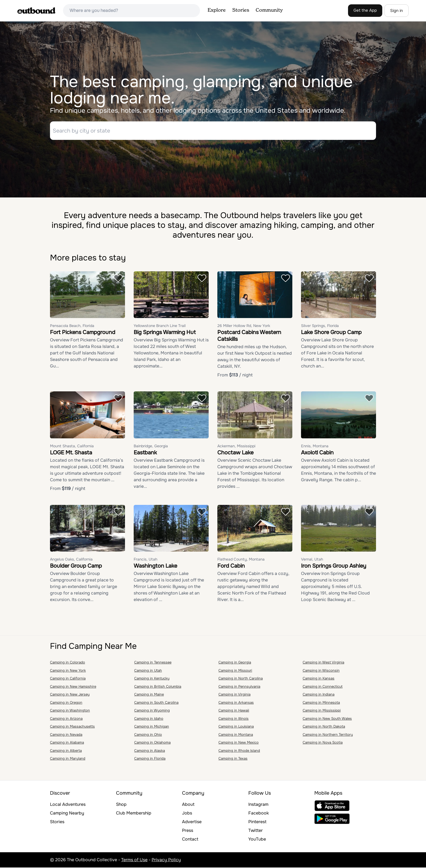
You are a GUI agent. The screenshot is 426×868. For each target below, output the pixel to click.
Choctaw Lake (235, 453)
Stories (241, 10)
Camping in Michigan (152, 727)
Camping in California (68, 679)
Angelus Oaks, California (71, 560)
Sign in (397, 11)
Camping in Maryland (68, 759)
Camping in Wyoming (152, 711)
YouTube (257, 840)
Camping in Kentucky (152, 679)
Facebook (259, 814)
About (188, 805)
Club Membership (134, 814)
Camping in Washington (70, 711)
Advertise (192, 822)
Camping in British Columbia (158, 687)
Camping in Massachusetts (72, 727)
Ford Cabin (231, 567)
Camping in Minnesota (321, 703)
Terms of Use (134, 860)
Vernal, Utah (312, 560)
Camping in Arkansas (236, 703)
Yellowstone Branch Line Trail (160, 326)
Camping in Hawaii (234, 711)
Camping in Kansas (319, 679)
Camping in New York (68, 671)
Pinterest (257, 822)
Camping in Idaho (149, 719)
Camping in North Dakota (324, 727)
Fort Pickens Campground (83, 333)
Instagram (258, 805)
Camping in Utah (148, 671)
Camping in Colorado (68, 663)
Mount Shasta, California (72, 446)
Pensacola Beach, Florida (72, 326)
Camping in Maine (149, 695)
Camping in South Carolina (156, 703)
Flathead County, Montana (241, 560)
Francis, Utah (145, 560)
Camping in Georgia (235, 663)
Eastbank (145, 453)
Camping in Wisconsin (321, 671)
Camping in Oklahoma (152, 743)
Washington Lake (155, 567)
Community (269, 10)
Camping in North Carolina (241, 679)
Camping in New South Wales (327, 719)
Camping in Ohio (148, 735)
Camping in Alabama (67, 743)
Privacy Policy (166, 860)
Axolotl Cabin (317, 453)
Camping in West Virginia (323, 663)
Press (188, 831)
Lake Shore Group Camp (331, 333)
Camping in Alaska (150, 751)
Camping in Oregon (66, 703)
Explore (217, 10)
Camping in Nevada (66, 735)
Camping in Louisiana (236, 727)
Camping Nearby (67, 814)
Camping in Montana (236, 735)
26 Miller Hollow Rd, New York (244, 326)
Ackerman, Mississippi (236, 446)
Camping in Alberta (66, 751)
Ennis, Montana (315, 446)
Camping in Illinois (234, 719)
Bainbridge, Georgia (151, 446)
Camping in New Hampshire (73, 687)
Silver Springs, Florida (320, 326)
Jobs (187, 814)
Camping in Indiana (319, 695)
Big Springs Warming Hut (165, 333)
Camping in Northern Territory (328, 735)
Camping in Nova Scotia (323, 743)
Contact (190, 840)
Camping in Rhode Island (239, 751)
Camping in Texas (233, 759)
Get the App (365, 10)
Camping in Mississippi (322, 711)
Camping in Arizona (66, 719)
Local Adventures (68, 805)
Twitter (256, 831)
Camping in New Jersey (70, 695)
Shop (121, 805)
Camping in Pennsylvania (239, 687)
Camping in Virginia (234, 695)
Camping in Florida (150, 759)
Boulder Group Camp (76, 567)
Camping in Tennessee (153, 663)
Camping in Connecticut (323, 687)
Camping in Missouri (235, 671)
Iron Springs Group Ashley (334, 567)
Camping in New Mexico (239, 743)
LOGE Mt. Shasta (71, 453)
